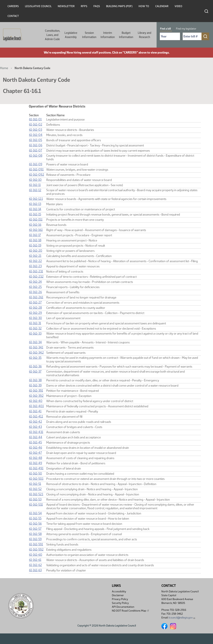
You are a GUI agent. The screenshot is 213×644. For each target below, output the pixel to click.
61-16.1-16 (35, 225)
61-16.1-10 (35, 180)
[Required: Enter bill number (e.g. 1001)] (192, 36)
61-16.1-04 (36, 135)
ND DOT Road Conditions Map (131, 611)
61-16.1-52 (35, 489)
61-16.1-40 (36, 401)
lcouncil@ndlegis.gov (182, 618)
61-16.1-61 (35, 560)
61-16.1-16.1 (36, 230)
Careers (13, 6)
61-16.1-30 (35, 318)
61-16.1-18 (35, 240)
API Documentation (123, 607)
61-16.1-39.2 (36, 396)
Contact (13, 16)
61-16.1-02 (36, 124)
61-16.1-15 (35, 214)
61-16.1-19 (35, 245)
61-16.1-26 (35, 292)
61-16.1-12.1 (36, 199)
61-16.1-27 (35, 302)
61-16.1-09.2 (37, 175)
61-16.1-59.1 (36, 544)
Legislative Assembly (71, 35)
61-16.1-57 (35, 529)
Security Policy (120, 603)
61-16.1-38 (35, 380)
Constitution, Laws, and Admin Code (52, 35)
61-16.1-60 (36, 555)
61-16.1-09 (36, 164)
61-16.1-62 (35, 565)
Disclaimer (118, 595)
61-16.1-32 (35, 328)
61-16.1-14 (35, 209)
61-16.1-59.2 (36, 549)
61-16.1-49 (35, 463)
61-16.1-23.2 (36, 277)
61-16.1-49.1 (36, 468)
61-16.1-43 (35, 427)
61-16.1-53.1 (36, 505)
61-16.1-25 (35, 287)
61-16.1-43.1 (36, 432)
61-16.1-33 (35, 334)
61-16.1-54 (35, 513)
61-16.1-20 (36, 251)
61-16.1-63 (35, 570)
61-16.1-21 (35, 256)
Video (178, 6)
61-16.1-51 (35, 484)
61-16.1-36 (35, 366)
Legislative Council (38, 6)
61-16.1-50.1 (36, 479)
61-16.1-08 (36, 156)
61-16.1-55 (35, 518)
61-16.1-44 (36, 437)
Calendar (162, 6)
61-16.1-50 (35, 473)
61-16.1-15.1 (36, 219)
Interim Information (108, 35)
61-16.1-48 (35, 458)
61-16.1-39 (35, 385)
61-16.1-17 (35, 235)
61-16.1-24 (35, 282)
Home (4, 68)
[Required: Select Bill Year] (170, 36)
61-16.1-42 (35, 422)
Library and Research (144, 35)
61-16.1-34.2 (36, 353)
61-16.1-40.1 (36, 406)
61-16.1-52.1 (36, 494)
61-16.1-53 (35, 499)
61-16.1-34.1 (36, 347)
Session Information (89, 35)
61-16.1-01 (35, 119)
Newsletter (66, 6)
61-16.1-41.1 (36, 416)
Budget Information (126, 35)
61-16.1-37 (35, 372)
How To (144, 6)
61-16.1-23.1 (36, 271)
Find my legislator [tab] (186, 29)
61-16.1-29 (35, 313)
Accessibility (119, 592)
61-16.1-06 (36, 145)
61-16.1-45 (35, 442)
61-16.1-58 (35, 534)
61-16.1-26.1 (36, 297)
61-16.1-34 (35, 342)
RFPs (84, 6)
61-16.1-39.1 (36, 391)
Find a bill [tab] (165, 29)
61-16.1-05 (35, 140)
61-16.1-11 (35, 185)
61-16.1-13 (35, 204)
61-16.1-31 (35, 323)
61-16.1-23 (35, 266)
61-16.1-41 (35, 411)
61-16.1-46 (35, 448)
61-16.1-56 (35, 524)
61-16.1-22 (35, 261)
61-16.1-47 (35, 453)
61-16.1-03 (35, 130)
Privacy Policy (120, 599)
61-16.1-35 (35, 358)
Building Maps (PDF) (119, 6)
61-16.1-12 (35, 190)
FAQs (97, 6)
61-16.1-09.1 (36, 169)
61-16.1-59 (35, 539)
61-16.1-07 (35, 150)
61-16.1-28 (35, 308)
